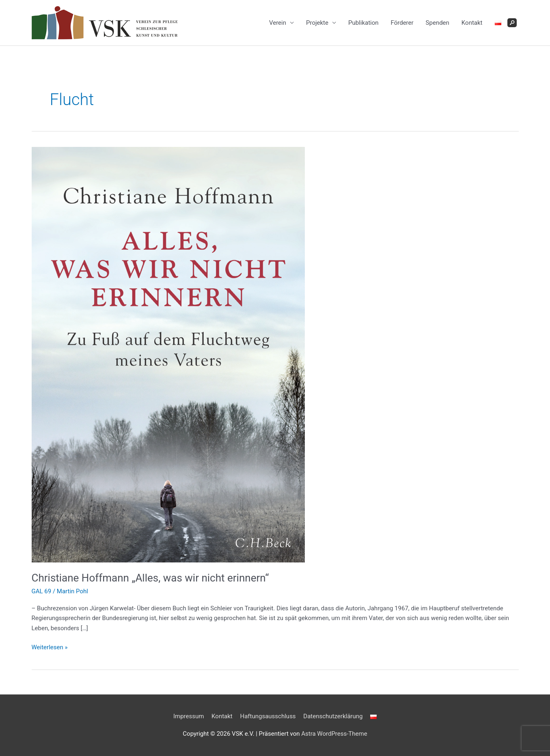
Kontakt (472, 23)
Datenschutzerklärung (333, 716)
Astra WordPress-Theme (334, 734)
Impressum (189, 716)
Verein (278, 23)
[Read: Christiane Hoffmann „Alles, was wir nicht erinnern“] (168, 354)
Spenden (438, 23)
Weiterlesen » (50, 647)
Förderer (402, 23)
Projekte (317, 23)
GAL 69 (42, 591)
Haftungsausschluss (268, 716)
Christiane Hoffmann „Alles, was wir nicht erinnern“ (150, 578)
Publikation (363, 23)
